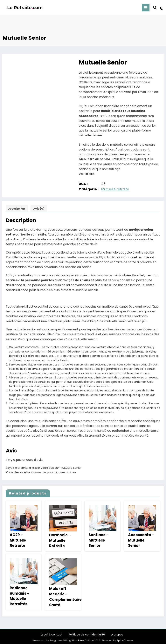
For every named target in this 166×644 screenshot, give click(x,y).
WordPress (78, 638)
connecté (39, 472)
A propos (117, 632)
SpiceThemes (125, 638)
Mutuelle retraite (115, 189)
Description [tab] (16, 209)
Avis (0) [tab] (39, 209)
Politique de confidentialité (87, 632)
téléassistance (101, 275)
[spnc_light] (161, 8)
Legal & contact (52, 632)
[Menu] (146, 8)
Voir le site (86, 174)
